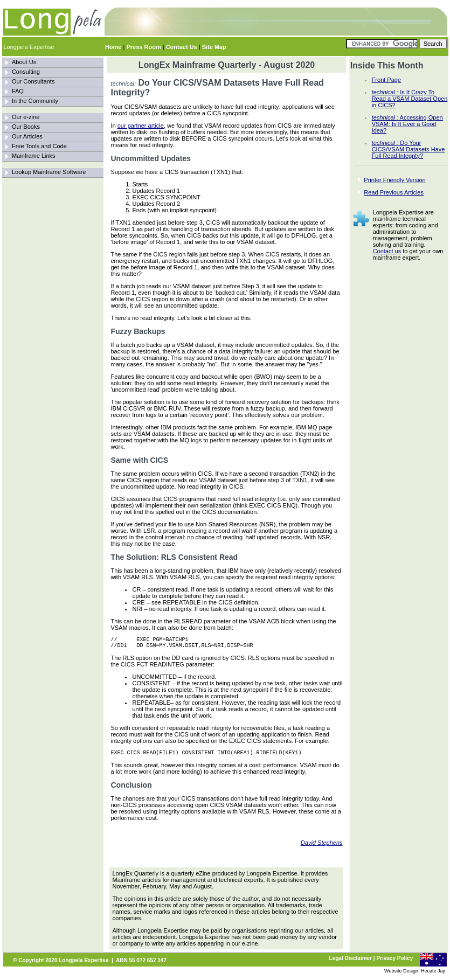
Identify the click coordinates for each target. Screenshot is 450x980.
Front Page (386, 80)
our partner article (141, 126)
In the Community (35, 101)
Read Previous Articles (394, 192)
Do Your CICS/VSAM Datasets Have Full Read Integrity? (409, 149)
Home (113, 47)
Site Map (214, 47)
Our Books (26, 127)
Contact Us (182, 47)
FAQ (18, 91)
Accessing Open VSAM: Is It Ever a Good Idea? (407, 124)
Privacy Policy (394, 963)
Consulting (26, 72)
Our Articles (27, 136)
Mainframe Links (34, 156)
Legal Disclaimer (351, 963)
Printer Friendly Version (394, 180)
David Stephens (322, 847)
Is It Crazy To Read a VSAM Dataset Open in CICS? (410, 99)
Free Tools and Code (39, 146)
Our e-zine (26, 117)
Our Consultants (33, 81)
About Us (24, 62)
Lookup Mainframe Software (49, 172)
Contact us (387, 251)
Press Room (143, 47)
